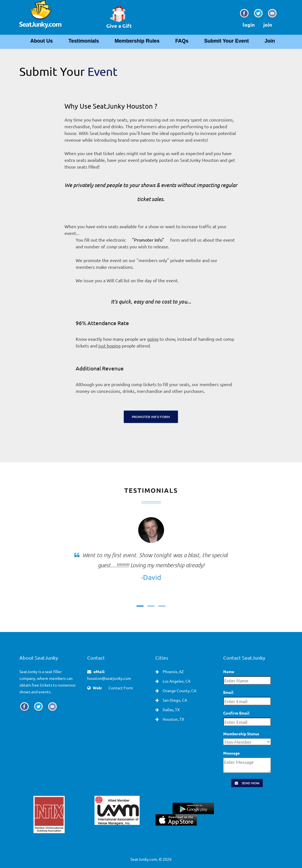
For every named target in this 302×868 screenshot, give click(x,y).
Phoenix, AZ (173, 671)
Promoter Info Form (151, 417)
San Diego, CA (174, 700)
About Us (42, 41)
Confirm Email (236, 713)
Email (228, 692)
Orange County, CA (179, 690)
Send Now (247, 783)
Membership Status (241, 734)
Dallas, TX (171, 710)
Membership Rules (137, 41)
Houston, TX (173, 719)
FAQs (182, 41)
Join (270, 41)
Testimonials (84, 41)
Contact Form (121, 688)
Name (229, 671)
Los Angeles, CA (176, 681)
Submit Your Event (226, 41)
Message (231, 753)
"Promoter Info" (148, 240)
